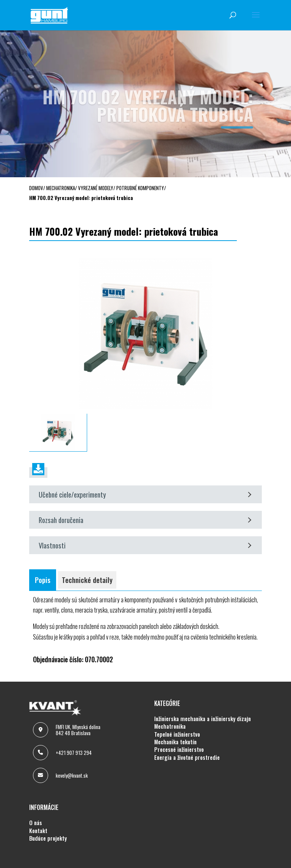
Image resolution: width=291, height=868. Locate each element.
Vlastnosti (145, 545)
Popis (43, 580)
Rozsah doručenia (145, 520)
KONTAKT (38, 831)
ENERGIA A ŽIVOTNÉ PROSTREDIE (187, 758)
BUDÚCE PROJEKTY (48, 838)
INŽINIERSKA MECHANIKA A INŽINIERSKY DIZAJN (203, 719)
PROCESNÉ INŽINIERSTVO (179, 750)
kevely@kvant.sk (72, 775)
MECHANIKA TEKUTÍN (175, 742)
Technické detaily (87, 580)
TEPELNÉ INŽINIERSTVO (177, 734)
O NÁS (36, 823)
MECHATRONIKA (170, 726)
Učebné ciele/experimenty (145, 494)
